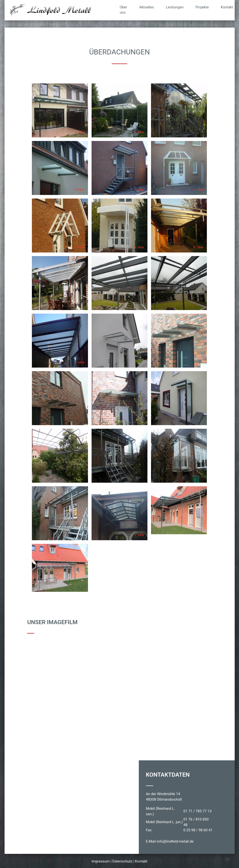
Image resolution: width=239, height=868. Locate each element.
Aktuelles (147, 7)
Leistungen (175, 7)
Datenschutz (122, 861)
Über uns (124, 10)
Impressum (101, 861)
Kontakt (227, 7)
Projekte (202, 7)
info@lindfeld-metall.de (175, 841)
